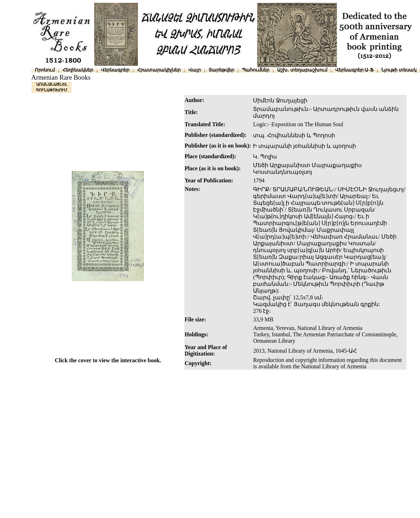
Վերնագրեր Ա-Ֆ (354, 70)
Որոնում (45, 70)
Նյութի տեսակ (399, 70)
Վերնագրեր (115, 70)
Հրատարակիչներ (159, 70)
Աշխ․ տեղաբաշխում (302, 70)
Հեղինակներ (78, 70)
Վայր (195, 70)
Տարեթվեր (221, 70)
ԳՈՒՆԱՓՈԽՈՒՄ (52, 90)
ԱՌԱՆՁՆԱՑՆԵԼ (52, 84)
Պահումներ (256, 70)
